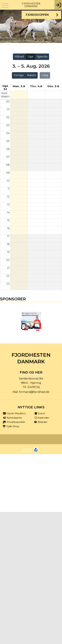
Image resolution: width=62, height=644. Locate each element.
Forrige (19, 75)
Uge (30, 57)
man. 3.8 (19, 86)
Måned (19, 57)
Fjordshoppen (37, 15)
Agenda (42, 57)
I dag (45, 75)
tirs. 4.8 (36, 86)
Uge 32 (5, 88)
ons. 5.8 (53, 86)
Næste (31, 75)
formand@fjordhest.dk (34, 392)
